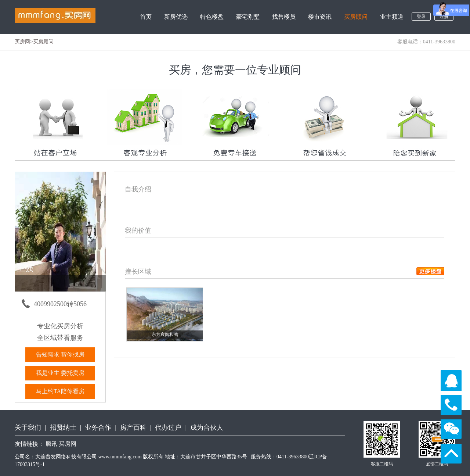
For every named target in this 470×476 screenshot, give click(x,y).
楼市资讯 (320, 17)
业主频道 (392, 17)
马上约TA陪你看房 (60, 391)
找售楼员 (284, 17)
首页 (146, 17)
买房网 (22, 42)
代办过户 (168, 427)
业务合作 (98, 427)
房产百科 (133, 427)
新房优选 (176, 17)
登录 (421, 17)
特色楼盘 (212, 17)
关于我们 (28, 427)
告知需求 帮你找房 (60, 355)
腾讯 (51, 444)
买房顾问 (356, 17)
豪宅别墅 (248, 17)
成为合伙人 (207, 427)
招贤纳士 (63, 427)
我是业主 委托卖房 (60, 373)
